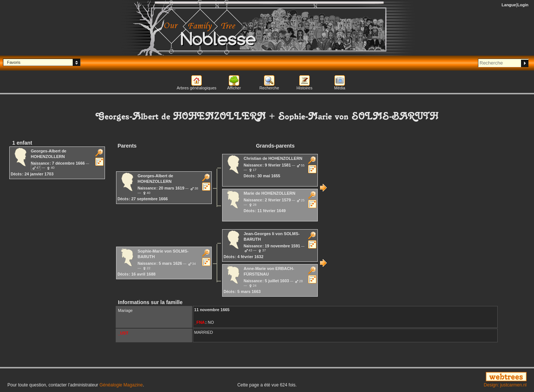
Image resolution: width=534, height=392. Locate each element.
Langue (509, 5)
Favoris (14, 62)
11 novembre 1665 (212, 310)
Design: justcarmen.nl (505, 385)
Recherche (269, 88)
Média (340, 88)
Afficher (234, 88)
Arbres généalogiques (196, 88)
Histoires (305, 88)
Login (523, 5)
